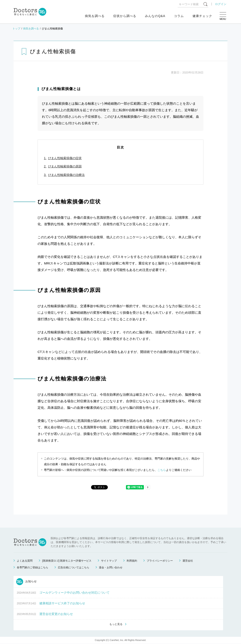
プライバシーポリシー (160, 561)
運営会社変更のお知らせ (56, 614)
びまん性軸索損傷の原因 (65, 166)
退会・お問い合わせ (111, 567)
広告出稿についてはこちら (74, 567)
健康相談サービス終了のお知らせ (62, 603)
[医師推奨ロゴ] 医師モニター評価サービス (67, 561)
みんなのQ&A (155, 16)
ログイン (221, 4)
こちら (162, 470)
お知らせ (26, 582)
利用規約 (132, 561)
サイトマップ (109, 561)
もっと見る (116, 625)
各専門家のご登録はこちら (33, 567)
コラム (179, 16)
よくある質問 (25, 561)
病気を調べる (95, 16)
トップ (16, 29)
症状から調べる (125, 16)
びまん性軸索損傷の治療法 (66, 175)
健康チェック (202, 16)
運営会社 (188, 561)
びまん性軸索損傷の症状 (65, 158)
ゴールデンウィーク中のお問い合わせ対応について (74, 593)
